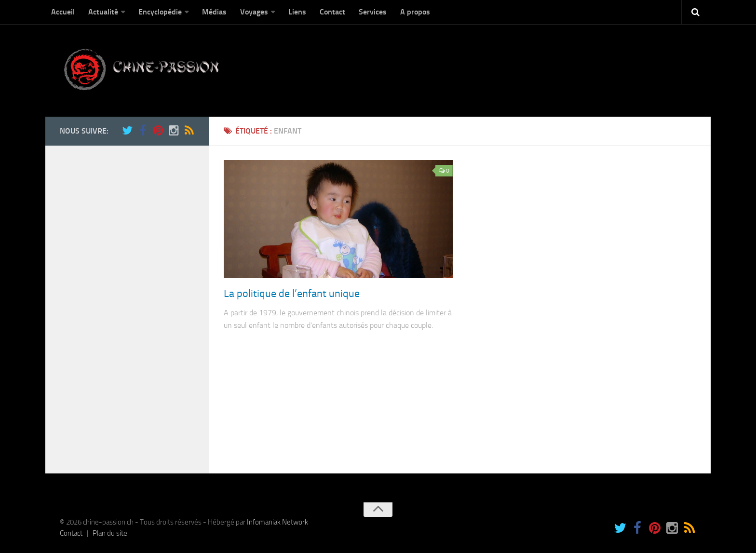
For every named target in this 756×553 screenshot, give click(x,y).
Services (373, 12)
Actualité (103, 12)
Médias (214, 12)
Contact (332, 12)
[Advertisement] (122, 305)
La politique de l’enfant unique (292, 294)
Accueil (63, 12)
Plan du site (110, 533)
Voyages (254, 12)
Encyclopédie (160, 12)
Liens (297, 12)
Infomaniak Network (277, 522)
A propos (415, 12)
